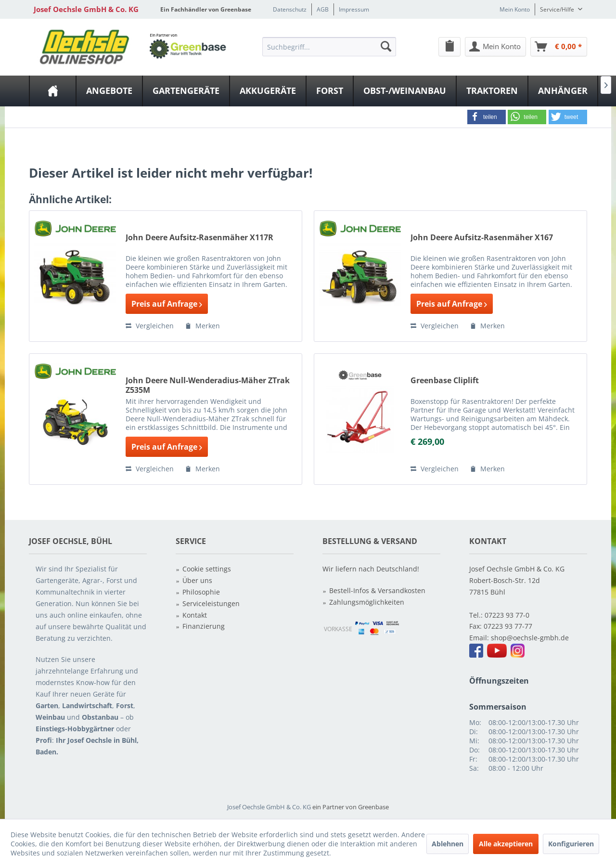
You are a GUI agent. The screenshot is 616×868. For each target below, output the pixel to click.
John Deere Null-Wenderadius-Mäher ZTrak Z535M (208, 385)
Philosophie (201, 592)
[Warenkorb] (559, 47)
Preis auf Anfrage (167, 304)
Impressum (354, 9)
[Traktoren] (492, 91)
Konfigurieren (571, 844)
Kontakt (195, 615)
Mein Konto (515, 9)
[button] (487, 117)
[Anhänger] (563, 91)
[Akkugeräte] (268, 91)
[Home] (53, 91)
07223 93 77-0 (507, 615)
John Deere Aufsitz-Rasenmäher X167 (482, 238)
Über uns (197, 580)
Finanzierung (204, 626)
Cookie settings (207, 569)
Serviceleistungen (211, 603)
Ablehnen (448, 844)
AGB (323, 9)
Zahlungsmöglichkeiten (367, 602)
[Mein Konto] (495, 47)
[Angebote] (109, 91)
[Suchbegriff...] (329, 47)
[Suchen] (386, 46)
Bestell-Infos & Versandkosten (377, 590)
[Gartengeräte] (186, 91)
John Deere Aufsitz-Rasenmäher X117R (199, 238)
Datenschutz (290, 9)
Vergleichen (150, 326)
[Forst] (330, 91)
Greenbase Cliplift (445, 381)
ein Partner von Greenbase (351, 807)
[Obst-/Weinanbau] (405, 91)
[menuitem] (329, 46)
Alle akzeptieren (506, 844)
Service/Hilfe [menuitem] (558, 9)
